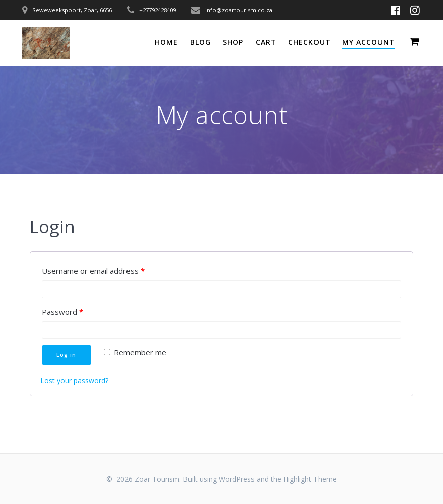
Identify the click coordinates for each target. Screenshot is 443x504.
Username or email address (93, 271)
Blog (200, 42)
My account (368, 42)
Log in (66, 355)
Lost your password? (74, 380)
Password (62, 312)
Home (166, 42)
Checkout (309, 42)
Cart (266, 42)
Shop (233, 42)
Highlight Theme (310, 479)
